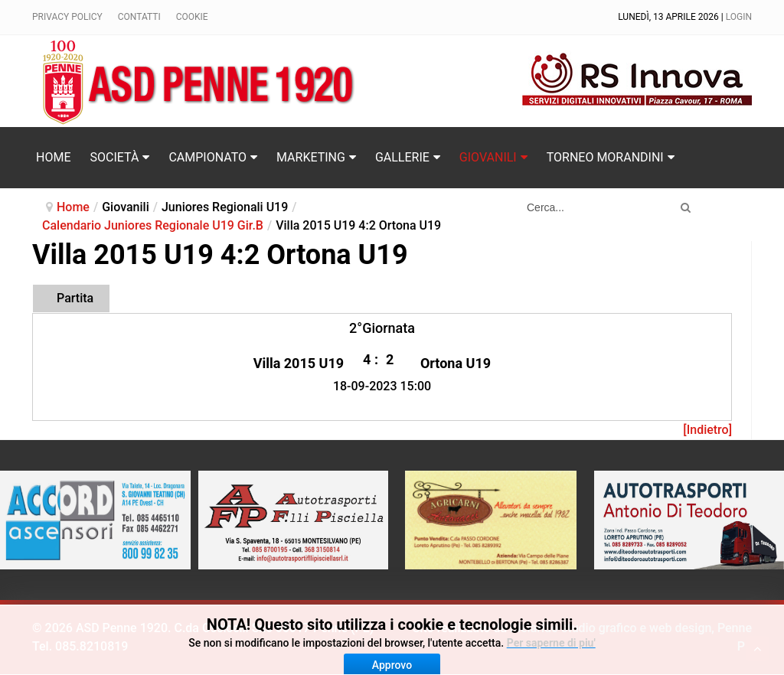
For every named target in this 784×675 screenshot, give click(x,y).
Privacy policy (67, 17)
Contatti (139, 17)
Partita (75, 298)
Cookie (192, 17)
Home (73, 207)
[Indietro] (707, 430)
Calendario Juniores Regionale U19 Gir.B (153, 225)
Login (739, 17)
